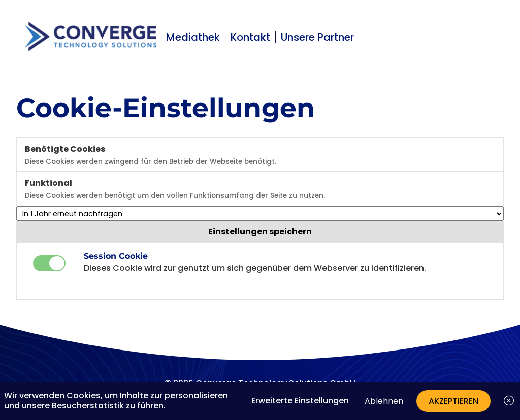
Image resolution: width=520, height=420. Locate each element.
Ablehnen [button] (384, 401)
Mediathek (193, 37)
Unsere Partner (317, 37)
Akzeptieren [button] (453, 401)
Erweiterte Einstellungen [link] (300, 400)
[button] (509, 401)
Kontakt (250, 37)
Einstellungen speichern (260, 232)
